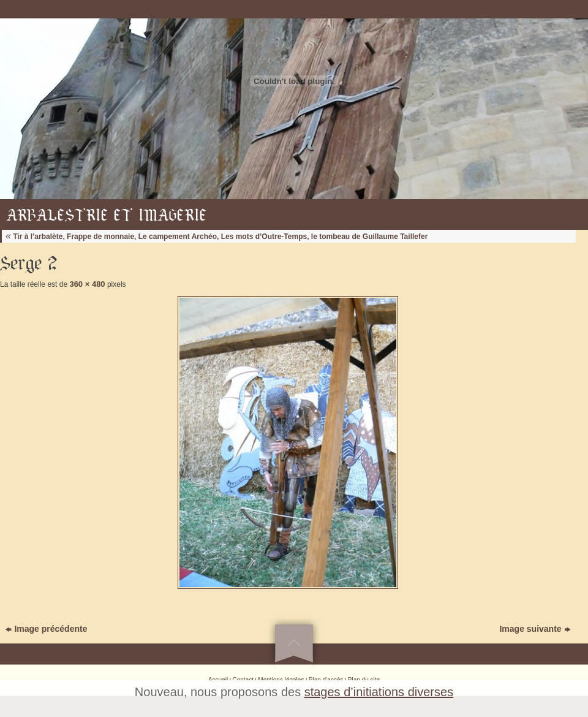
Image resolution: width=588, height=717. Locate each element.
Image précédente (46, 629)
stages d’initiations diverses (379, 692)
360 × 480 (87, 284)
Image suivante (534, 629)
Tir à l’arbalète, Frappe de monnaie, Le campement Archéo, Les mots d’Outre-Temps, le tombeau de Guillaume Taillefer (217, 237)
